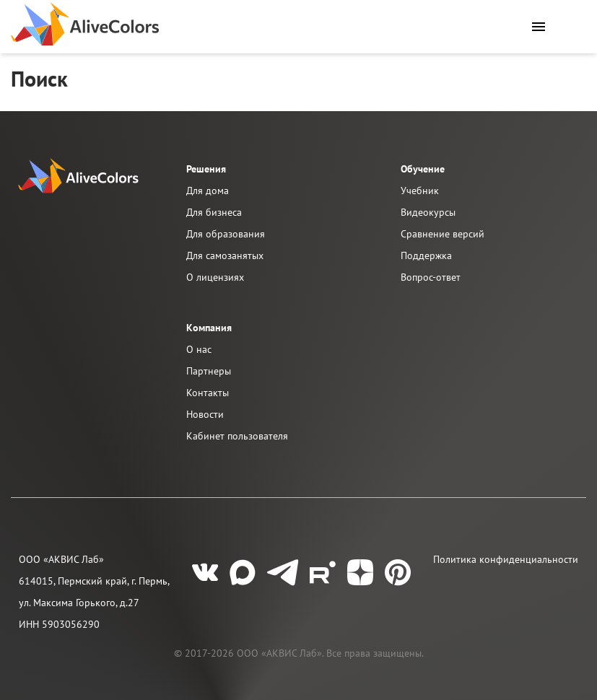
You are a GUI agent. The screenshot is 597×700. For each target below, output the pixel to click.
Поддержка (426, 255)
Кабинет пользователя (237, 436)
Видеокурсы (428, 212)
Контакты (208, 393)
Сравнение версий (443, 234)
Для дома (208, 191)
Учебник (420, 191)
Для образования (226, 234)
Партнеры (209, 371)
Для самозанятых (225, 255)
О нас (199, 349)
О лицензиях (215, 277)
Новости (205, 414)
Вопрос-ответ (431, 277)
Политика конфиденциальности (506, 559)
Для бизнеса (214, 212)
